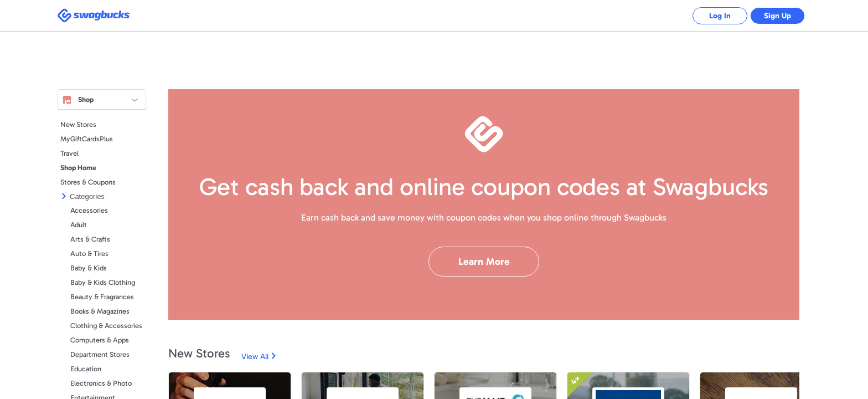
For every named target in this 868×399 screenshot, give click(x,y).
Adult (79, 225)
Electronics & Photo (101, 383)
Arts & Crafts (90, 239)
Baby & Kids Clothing (103, 282)
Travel (69, 153)
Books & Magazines (100, 311)
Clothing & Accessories (106, 326)
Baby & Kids (89, 268)
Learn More (484, 262)
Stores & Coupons (88, 182)
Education (86, 369)
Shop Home (78, 168)
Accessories (89, 210)
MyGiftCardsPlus (87, 139)
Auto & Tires (89, 254)
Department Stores (100, 354)
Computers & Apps (100, 340)
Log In (719, 16)
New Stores (78, 124)
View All (255, 357)
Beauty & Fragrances (102, 297)
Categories (87, 196)
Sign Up (777, 16)
